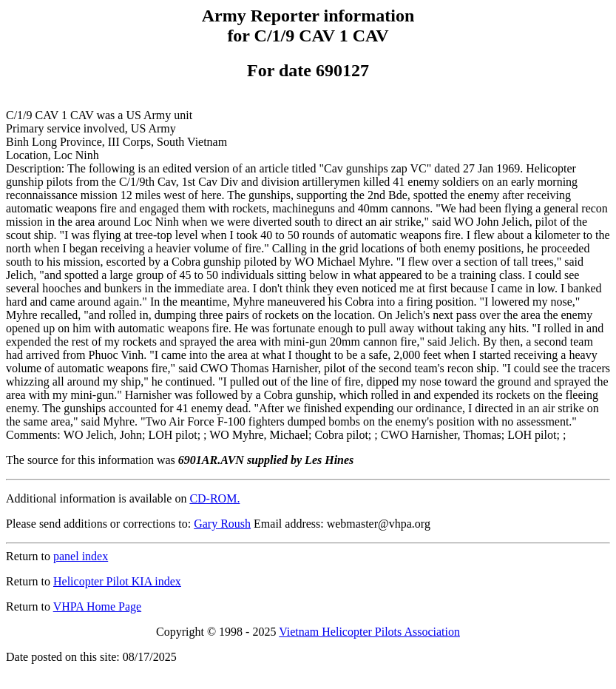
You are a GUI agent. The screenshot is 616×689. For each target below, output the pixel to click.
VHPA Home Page (97, 606)
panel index (81, 556)
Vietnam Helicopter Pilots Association (369, 632)
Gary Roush (222, 524)
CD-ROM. (214, 498)
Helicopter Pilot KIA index (117, 581)
